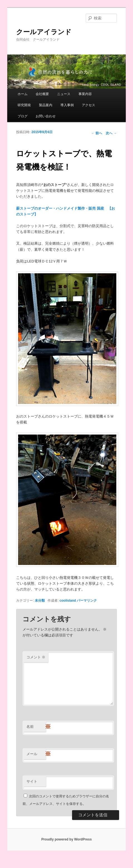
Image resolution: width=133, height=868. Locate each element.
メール (36, 754)
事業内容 (85, 94)
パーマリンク (87, 601)
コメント (36, 657)
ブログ (23, 116)
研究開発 (24, 105)
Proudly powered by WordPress (66, 839)
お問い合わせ (46, 116)
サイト (32, 781)
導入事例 (67, 105)
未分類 (40, 601)
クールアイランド (44, 32)
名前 (36, 727)
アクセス (88, 105)
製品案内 (46, 105)
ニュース (64, 94)
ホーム (23, 94)
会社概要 (42, 94)
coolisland (68, 601)
